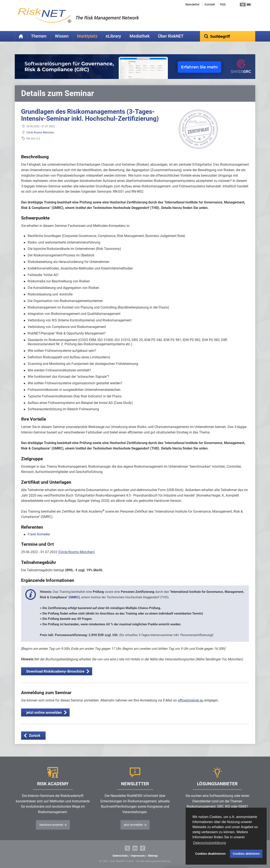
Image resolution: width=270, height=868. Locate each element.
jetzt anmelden (133, 825)
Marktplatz (87, 36)
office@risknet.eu (191, 700)
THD (164, 597)
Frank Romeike (39, 534)
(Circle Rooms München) (77, 552)
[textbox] (228, 36)
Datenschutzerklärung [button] (209, 843)
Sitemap (153, 856)
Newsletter (192, 4)
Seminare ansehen (51, 825)
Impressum (138, 856)
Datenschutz (120, 856)
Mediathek (140, 36)
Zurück (35, 735)
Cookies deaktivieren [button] (211, 854)
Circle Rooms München (40, 132)
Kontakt (210, 4)
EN (249, 5)
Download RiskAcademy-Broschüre (55, 671)
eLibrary (113, 36)
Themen (39, 36)
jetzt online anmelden (44, 712)
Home (21, 36)
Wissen (62, 36)
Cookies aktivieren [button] (246, 854)
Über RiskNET (171, 36)
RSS (223, 4)
